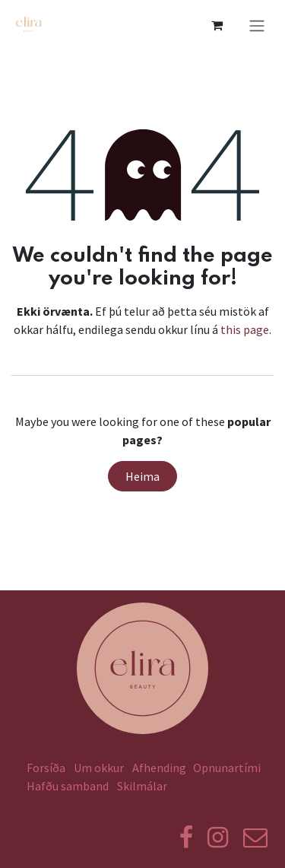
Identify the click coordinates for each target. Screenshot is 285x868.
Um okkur (99, 768)
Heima (142, 476)
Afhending (159, 768)
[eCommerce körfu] (217, 25)
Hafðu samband (68, 786)
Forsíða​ (46, 768)
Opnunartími (227, 768)
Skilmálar (144, 786)
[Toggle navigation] (257, 25)
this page (245, 329)
